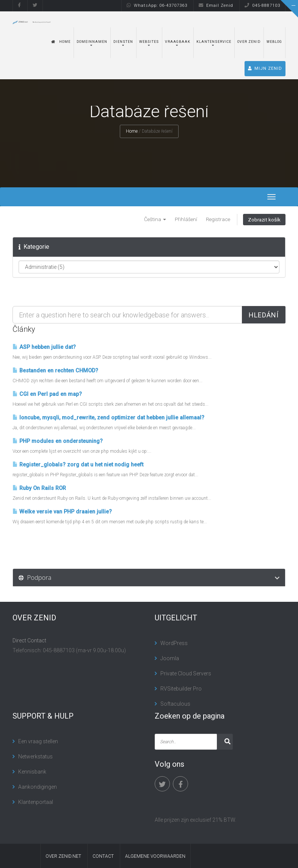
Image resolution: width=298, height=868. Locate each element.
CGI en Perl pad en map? (47, 394)
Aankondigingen (38, 787)
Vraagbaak (178, 42)
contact (103, 856)
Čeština (155, 219)
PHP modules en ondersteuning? (58, 441)
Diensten (123, 42)
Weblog (274, 42)
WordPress (174, 643)
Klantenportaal (36, 802)
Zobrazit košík (264, 220)
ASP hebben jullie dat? (44, 347)
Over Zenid (249, 42)
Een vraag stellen (38, 741)
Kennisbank (32, 772)
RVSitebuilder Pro (181, 689)
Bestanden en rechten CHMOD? (55, 371)
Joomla (170, 658)
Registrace (218, 219)
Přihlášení (186, 219)
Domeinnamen (92, 42)
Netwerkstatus (35, 757)
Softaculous (175, 704)
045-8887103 (262, 5)
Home (61, 42)
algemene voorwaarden (155, 856)
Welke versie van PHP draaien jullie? (62, 512)
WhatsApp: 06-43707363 (157, 5)
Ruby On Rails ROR (39, 488)
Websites (149, 42)
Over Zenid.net (63, 856)
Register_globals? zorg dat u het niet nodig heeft (78, 465)
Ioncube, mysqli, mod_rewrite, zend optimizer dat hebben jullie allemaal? (108, 418)
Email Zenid (216, 5)
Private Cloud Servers (186, 673)
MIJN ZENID (265, 68)
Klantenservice (214, 42)
